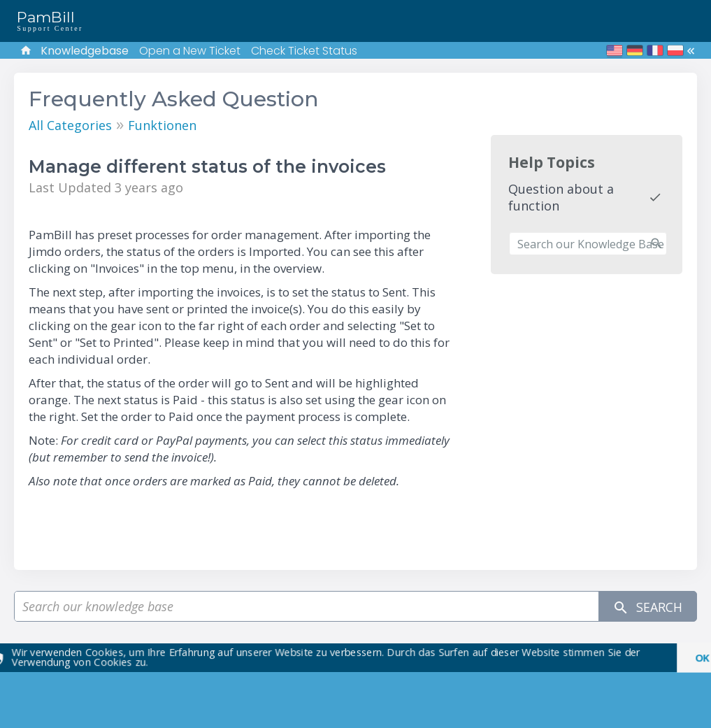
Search (647, 607)
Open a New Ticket (190, 51)
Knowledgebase (85, 51)
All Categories (70, 125)
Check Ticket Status (304, 51)
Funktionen (162, 125)
